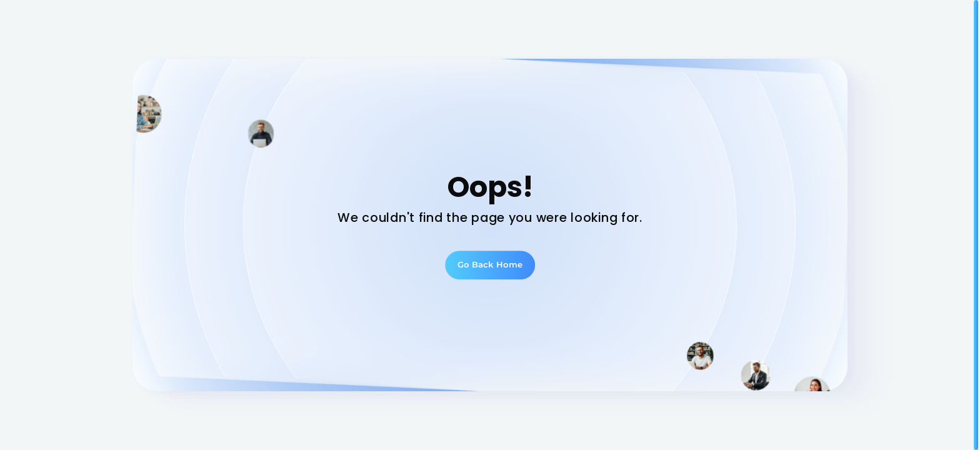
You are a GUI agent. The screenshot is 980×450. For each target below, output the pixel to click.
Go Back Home (490, 264)
